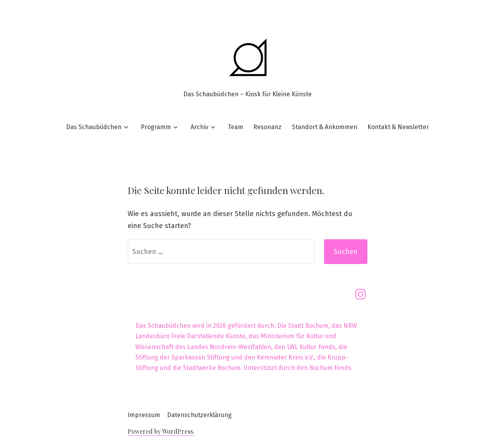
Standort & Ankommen (325, 127)
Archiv (200, 127)
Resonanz (267, 127)
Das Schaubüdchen (94, 127)
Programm (156, 127)
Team (236, 127)
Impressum (144, 415)
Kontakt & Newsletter (398, 127)
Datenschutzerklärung (199, 415)
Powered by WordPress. (161, 431)
